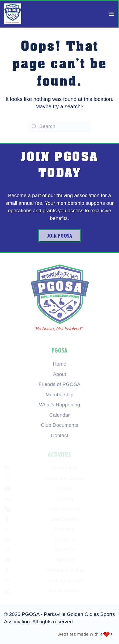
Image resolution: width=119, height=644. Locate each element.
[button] (112, 14)
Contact (59, 435)
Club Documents (59, 425)
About (59, 374)
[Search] (59, 126)
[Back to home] (13, 14)
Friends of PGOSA (59, 384)
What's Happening (60, 405)
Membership (60, 395)
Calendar (59, 415)
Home (60, 364)
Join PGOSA (60, 236)
